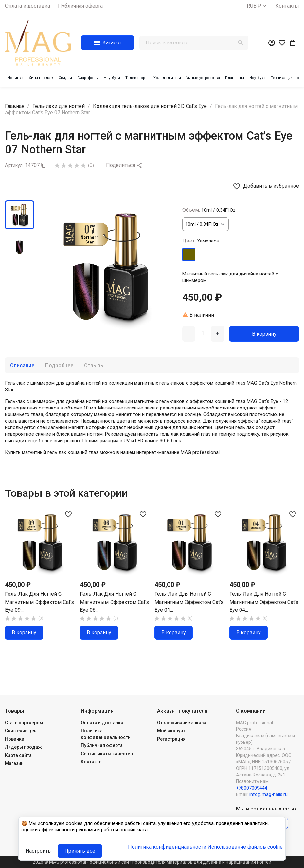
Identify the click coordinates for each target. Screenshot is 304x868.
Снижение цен (21, 731)
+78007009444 (252, 788)
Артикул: (14, 165)
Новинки (15, 739)
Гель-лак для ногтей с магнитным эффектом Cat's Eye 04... (264, 602)
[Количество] (203, 333)
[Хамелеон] (189, 255)
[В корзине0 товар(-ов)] (293, 43)
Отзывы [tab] (94, 366)
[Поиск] (194, 43)
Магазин (14, 763)
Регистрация (171, 739)
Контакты (287, 6)
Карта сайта (18, 755)
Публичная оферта (80, 6)
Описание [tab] (22, 366)
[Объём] (206, 224)
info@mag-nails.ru (268, 794)
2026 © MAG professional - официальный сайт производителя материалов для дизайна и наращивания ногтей (152, 862)
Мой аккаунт (171, 731)
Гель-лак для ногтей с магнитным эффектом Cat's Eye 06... (114, 602)
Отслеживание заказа (182, 723)
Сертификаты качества (107, 754)
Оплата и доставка (27, 6)
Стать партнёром (24, 723)
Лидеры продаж (23, 747)
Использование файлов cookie (245, 847)
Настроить (38, 851)
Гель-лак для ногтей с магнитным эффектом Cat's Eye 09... (39, 602)
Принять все (80, 851)
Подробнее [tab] (59, 366)
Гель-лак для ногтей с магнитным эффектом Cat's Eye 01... (189, 602)
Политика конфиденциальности (167, 847)
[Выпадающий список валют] (257, 6)
